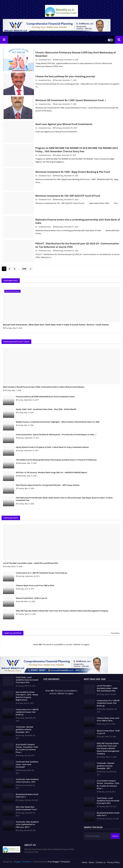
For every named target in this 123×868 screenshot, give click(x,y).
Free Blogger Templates (59, 862)
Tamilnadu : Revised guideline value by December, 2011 (24, 729)
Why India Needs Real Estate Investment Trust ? (27, 808)
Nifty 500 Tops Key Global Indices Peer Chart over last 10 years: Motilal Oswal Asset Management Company (62, 611)
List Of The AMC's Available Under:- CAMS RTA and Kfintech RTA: (31, 563)
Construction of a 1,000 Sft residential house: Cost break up (41, 573)
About (91, 862)
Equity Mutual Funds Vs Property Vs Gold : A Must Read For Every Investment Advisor (52, 447)
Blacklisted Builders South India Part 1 (27, 796)
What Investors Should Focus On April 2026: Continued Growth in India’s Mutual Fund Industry (44, 387)
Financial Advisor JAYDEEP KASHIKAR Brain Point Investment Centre (45, 397)
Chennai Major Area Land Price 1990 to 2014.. (35, 585)
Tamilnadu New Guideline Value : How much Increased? (27, 764)
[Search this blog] (98, 836)
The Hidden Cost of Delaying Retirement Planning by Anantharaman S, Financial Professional (56, 460)
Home (85, 862)
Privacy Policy (113, 862)
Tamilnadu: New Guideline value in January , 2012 (27, 781)
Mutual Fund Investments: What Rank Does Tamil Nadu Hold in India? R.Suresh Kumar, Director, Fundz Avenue (56, 325)
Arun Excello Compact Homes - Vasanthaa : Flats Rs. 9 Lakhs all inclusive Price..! (27, 748)
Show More (115, 633)
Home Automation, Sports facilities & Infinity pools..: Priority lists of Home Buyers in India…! (56, 434)
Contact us (101, 862)
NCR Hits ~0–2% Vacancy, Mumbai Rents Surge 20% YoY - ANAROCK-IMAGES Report (51, 472)
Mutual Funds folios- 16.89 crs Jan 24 (31, 598)
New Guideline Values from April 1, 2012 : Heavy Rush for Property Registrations (27, 696)
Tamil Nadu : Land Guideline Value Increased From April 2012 (27, 680)
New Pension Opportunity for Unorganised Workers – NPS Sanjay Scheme (48, 485)
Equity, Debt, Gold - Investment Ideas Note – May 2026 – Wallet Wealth (46, 409)
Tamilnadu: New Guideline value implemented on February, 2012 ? (27, 824)
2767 (24, 269)
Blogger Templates (23, 862)
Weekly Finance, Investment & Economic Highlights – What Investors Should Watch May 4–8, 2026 (58, 422)
